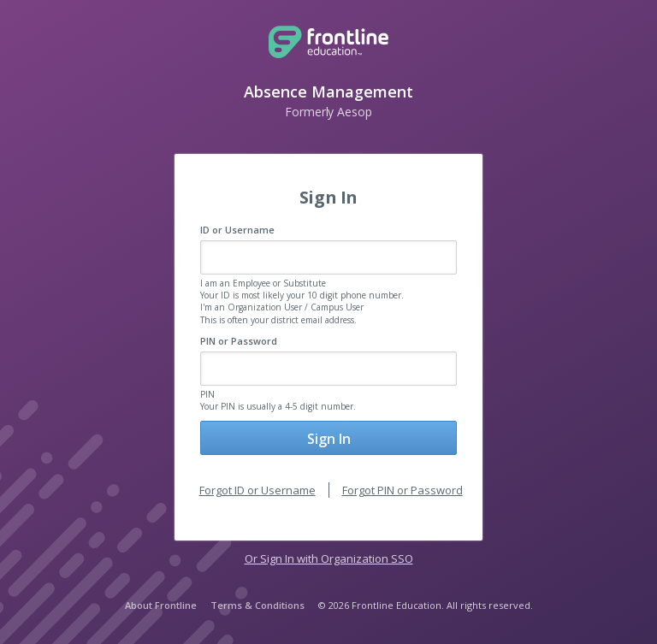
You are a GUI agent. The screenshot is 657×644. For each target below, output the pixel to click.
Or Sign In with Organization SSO (329, 558)
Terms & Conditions (257, 605)
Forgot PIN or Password (402, 490)
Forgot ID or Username (257, 490)
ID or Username (237, 230)
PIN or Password (239, 341)
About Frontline (161, 605)
